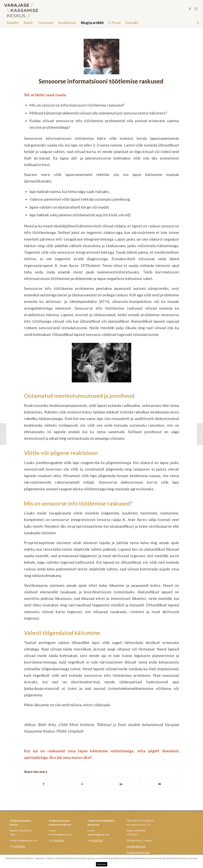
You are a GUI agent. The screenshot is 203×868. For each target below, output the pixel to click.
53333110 (97, 840)
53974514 (58, 840)
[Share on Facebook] (44, 784)
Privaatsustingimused (138, 852)
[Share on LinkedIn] (121, 784)
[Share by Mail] (160, 784)
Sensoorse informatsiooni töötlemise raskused (102, 81)
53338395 (20, 846)
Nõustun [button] (102, 864)
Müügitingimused (136, 846)
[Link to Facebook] (190, 9)
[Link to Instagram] (196, 9)
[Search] (196, 23)
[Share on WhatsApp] (82, 784)
